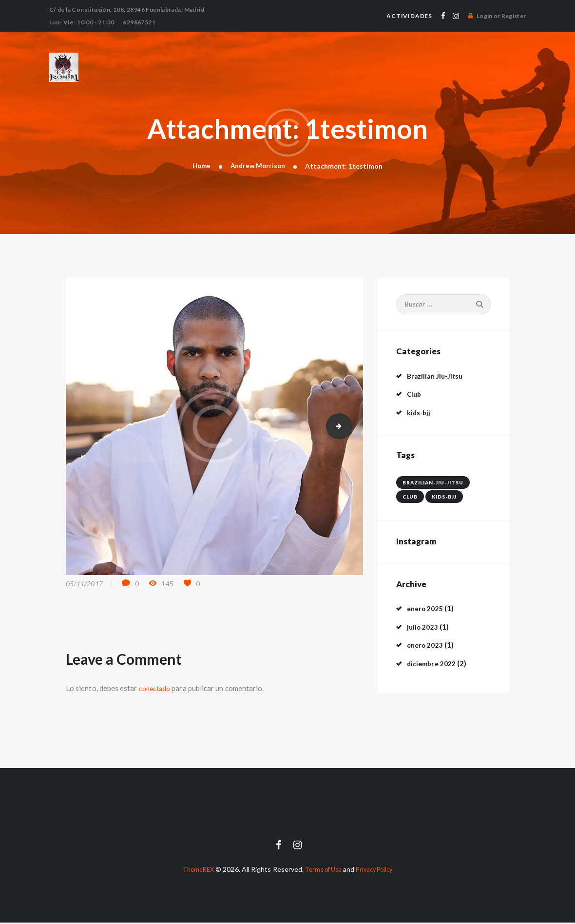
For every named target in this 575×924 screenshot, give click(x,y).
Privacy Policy (378, 871)
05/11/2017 (84, 585)
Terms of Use (322, 871)
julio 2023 (424, 627)
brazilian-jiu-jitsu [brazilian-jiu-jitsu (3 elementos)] (433, 483)
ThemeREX (193, 871)
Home (200, 166)
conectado (156, 689)
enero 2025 (427, 609)
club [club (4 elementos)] (410, 497)
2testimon (349, 427)
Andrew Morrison (259, 166)
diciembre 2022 (434, 664)
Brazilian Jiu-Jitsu (437, 376)
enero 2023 (427, 646)
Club (415, 395)
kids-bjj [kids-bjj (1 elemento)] (444, 497)
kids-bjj (420, 413)
